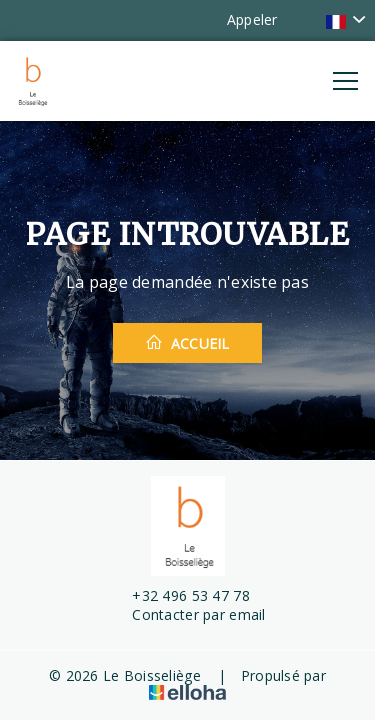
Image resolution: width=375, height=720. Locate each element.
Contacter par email (187, 614)
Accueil (187, 343)
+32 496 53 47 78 (179, 595)
